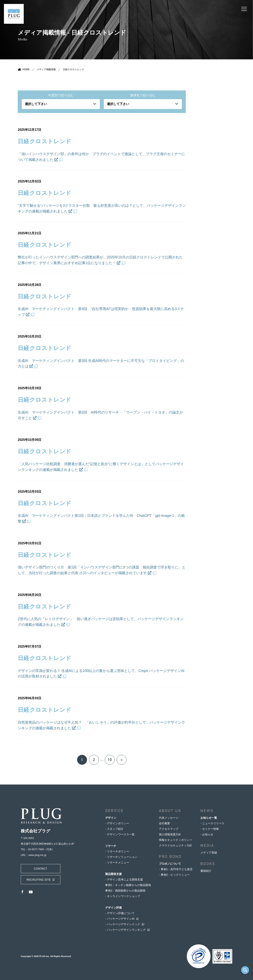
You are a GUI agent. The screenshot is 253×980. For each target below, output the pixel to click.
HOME (26, 69)
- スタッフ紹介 (114, 829)
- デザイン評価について (120, 913)
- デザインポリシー (117, 823)
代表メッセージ (169, 818)
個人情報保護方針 (170, 834)
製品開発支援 (113, 874)
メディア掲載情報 (46, 69)
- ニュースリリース (212, 823)
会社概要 (164, 823)
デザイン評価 (113, 908)
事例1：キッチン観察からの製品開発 (128, 885)
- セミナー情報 (210, 829)
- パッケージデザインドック (123, 924)
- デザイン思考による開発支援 (124, 879)
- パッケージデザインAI (120, 919)
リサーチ (111, 846)
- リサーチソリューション (121, 857)
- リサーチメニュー (117, 862)
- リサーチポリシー (117, 851)
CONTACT (41, 869)
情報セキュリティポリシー (176, 840)
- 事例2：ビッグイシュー (174, 875)
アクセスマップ (169, 829)
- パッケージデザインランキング (125, 930)
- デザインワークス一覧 (120, 834)
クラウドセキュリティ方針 (176, 845)
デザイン (111, 818)
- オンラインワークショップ (123, 896)
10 (110, 760)
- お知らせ (207, 834)
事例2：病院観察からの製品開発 (125, 891)
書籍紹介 (206, 871)
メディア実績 (209, 853)
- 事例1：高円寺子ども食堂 (176, 869)
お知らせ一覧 (209, 818)
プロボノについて (170, 864)
